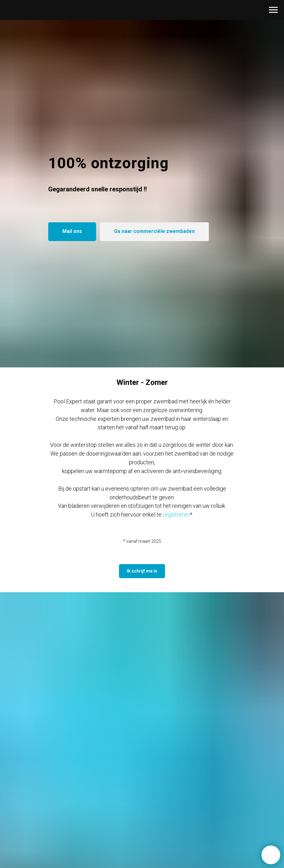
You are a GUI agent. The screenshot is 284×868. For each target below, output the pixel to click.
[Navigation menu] (273, 10)
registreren (176, 515)
